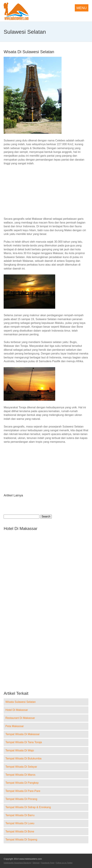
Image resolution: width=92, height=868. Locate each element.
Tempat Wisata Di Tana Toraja (24, 742)
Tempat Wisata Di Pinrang (21, 799)
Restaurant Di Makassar (20, 718)
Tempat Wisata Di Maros (20, 775)
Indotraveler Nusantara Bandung (17, 863)
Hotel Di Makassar (17, 710)
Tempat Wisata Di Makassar (22, 734)
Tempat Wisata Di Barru (20, 815)
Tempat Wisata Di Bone (20, 831)
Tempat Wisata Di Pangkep (22, 783)
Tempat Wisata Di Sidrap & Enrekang (28, 807)
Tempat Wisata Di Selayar (21, 767)
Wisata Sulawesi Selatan (20, 702)
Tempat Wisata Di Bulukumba (23, 758)
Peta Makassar (15, 726)
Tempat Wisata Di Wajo (20, 750)
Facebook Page (48, 863)
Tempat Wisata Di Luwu (20, 823)
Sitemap (36, 863)
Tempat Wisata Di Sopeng (21, 840)
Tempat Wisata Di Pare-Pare (23, 791)
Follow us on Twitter (64, 863)
